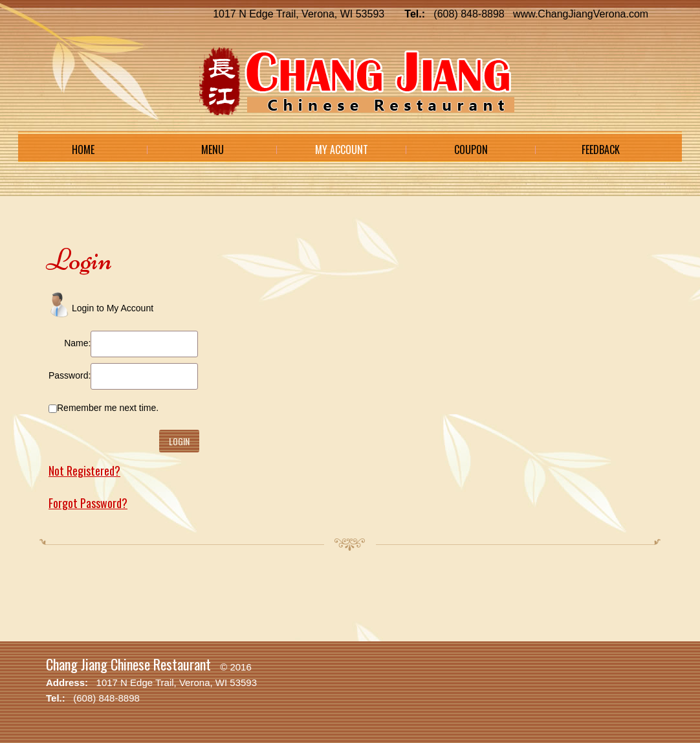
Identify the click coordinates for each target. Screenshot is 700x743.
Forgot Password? (88, 503)
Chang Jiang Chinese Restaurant (128, 664)
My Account (342, 150)
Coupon (471, 150)
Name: (77, 343)
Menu (213, 150)
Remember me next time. (108, 408)
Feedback (601, 150)
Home (83, 150)
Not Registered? (84, 471)
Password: (70, 375)
